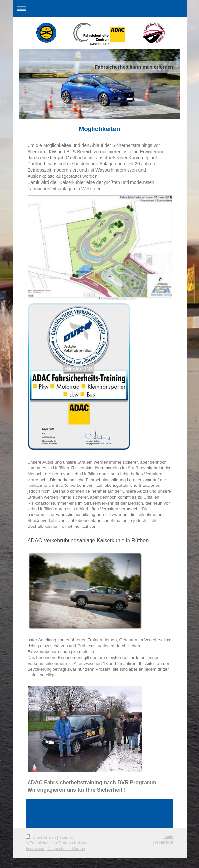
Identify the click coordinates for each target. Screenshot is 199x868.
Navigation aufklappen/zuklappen (100, 9)
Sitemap (66, 837)
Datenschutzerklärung (66, 849)
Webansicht (163, 842)
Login (169, 837)
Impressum (36, 849)
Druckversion (41, 837)
